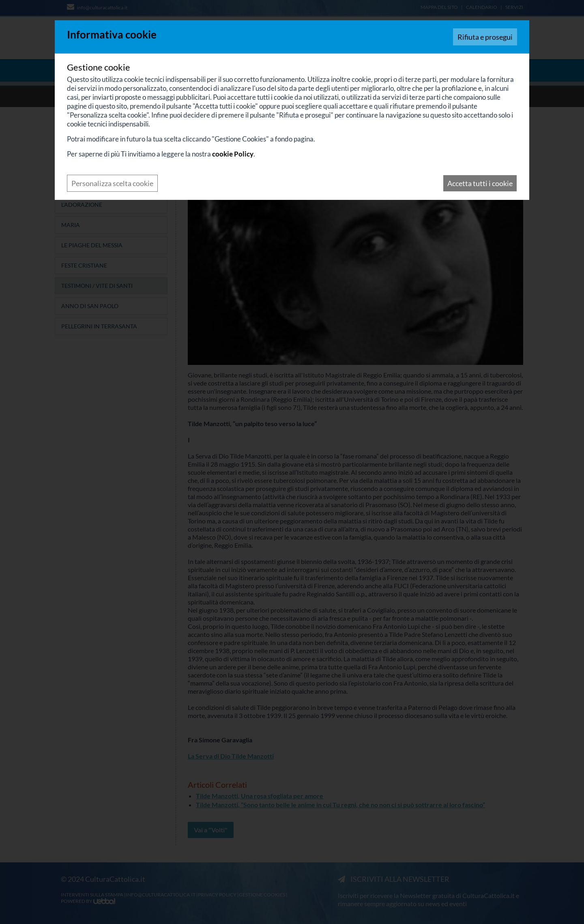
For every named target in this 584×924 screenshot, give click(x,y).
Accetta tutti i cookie (480, 183)
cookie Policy (233, 154)
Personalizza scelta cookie (112, 183)
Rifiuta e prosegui (485, 37)
